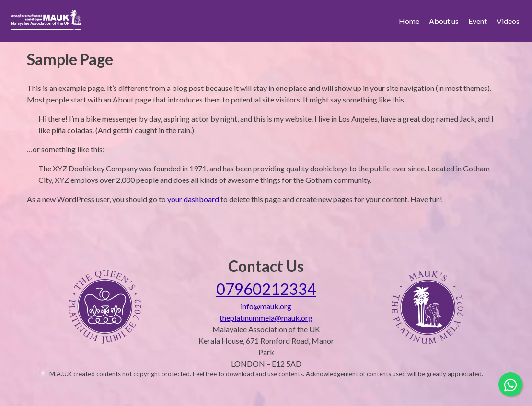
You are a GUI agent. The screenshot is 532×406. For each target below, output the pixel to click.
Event (478, 21)
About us (444, 21)
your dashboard (193, 199)
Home (409, 21)
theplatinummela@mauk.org (266, 318)
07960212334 (266, 289)
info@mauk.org (266, 306)
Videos (508, 21)
